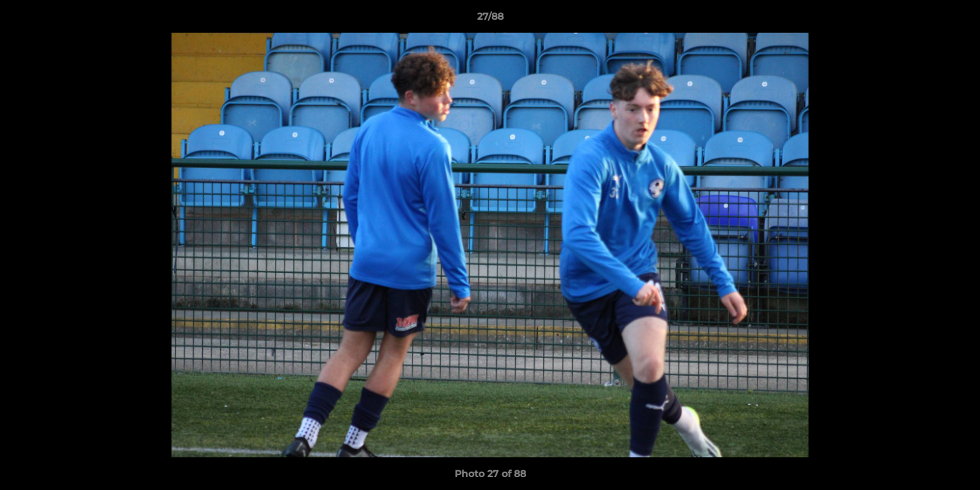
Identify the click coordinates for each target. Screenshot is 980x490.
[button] (955, 20)
